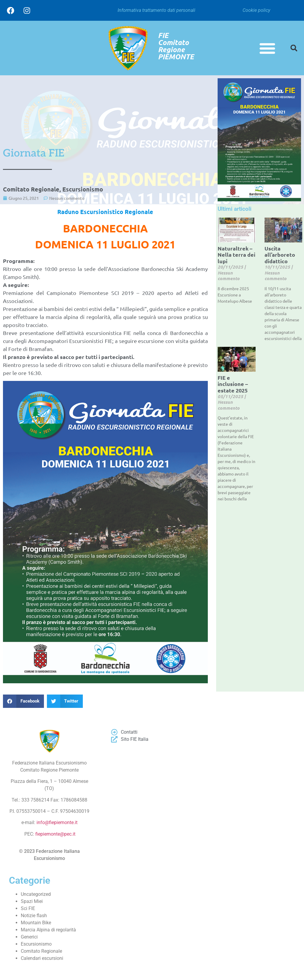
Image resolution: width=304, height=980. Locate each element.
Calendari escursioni (42, 958)
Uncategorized (36, 894)
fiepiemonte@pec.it (55, 834)
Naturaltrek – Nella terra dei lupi (236, 255)
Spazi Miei (32, 901)
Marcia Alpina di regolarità (48, 930)
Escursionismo (83, 189)
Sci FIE (28, 908)
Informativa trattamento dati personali (156, 10)
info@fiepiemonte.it (57, 822)
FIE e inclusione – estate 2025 (233, 384)
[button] (267, 48)
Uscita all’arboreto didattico (280, 255)
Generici (29, 937)
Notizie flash (34, 916)
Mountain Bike (36, 923)
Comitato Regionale (31, 189)
